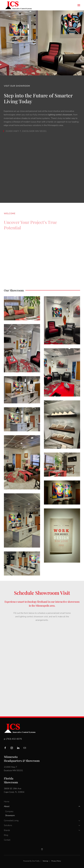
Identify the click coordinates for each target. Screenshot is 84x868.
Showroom (10, 815)
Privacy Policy (56, 861)
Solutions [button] (42, 825)
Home (7, 802)
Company (9, 811)
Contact (7, 840)
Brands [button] (42, 830)
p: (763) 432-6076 (13, 739)
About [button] (42, 806)
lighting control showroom (59, 115)
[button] (79, 5)
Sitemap (45, 861)
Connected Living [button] (42, 821)
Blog (6, 835)
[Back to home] (18, 5)
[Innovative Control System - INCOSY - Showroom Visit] (42, 667)
